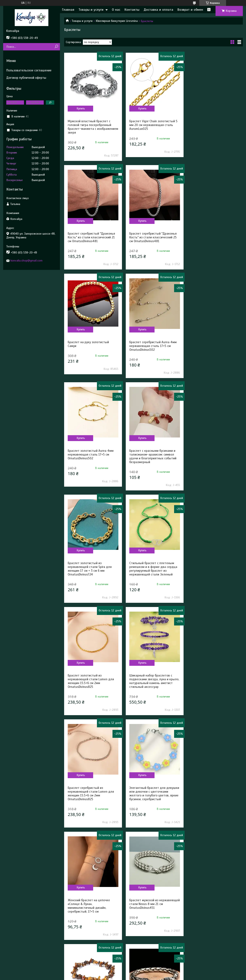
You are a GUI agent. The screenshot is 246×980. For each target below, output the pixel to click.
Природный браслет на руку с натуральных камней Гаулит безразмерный (89, 904)
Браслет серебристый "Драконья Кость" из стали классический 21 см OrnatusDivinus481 (213, 125)
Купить (81, 109)
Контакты (132, 10)
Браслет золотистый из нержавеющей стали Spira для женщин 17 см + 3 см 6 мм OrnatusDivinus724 (211, 348)
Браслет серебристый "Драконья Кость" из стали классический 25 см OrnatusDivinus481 (91, 237)
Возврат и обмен (190, 10)
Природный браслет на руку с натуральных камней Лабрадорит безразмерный (92, 795)
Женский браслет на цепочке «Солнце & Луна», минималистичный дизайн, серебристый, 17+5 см (210, 573)
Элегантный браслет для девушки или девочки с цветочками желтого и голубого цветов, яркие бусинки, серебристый (153, 573)
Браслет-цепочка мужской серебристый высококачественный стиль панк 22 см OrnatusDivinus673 (213, 685)
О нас (116, 10)
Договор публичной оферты (26, 78)
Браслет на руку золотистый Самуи (149, 235)
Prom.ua (141, 972)
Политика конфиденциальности (145, 976)
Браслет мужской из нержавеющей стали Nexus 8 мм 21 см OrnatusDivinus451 (91, 683)
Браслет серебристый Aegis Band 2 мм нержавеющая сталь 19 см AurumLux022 (153, 795)
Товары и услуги (91, 10)
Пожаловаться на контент (110, 976)
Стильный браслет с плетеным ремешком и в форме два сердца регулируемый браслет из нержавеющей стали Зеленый (92, 460)
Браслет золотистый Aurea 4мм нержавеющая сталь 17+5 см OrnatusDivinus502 (91, 346)
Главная (68, 10)
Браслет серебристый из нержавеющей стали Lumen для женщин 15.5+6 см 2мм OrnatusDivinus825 (91, 573)
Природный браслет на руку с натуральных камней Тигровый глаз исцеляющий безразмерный (152, 683)
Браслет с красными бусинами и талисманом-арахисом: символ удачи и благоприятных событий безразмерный (152, 348)
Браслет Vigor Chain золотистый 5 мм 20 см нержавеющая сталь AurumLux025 (153, 125)
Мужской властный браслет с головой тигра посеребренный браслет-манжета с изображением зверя (89, 127)
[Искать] (56, 47)
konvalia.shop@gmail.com (26, 261)
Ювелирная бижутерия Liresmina (117, 21)
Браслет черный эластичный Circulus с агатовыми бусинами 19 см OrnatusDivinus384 (152, 904)
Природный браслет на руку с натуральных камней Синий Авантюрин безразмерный (211, 795)
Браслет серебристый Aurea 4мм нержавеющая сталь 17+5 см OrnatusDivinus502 (213, 237)
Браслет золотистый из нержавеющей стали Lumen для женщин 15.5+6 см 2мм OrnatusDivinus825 (152, 460)
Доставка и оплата (158, 10)
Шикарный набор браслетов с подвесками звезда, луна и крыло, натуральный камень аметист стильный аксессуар (214, 460)
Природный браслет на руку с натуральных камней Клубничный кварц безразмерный (214, 904)
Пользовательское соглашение (29, 70)
